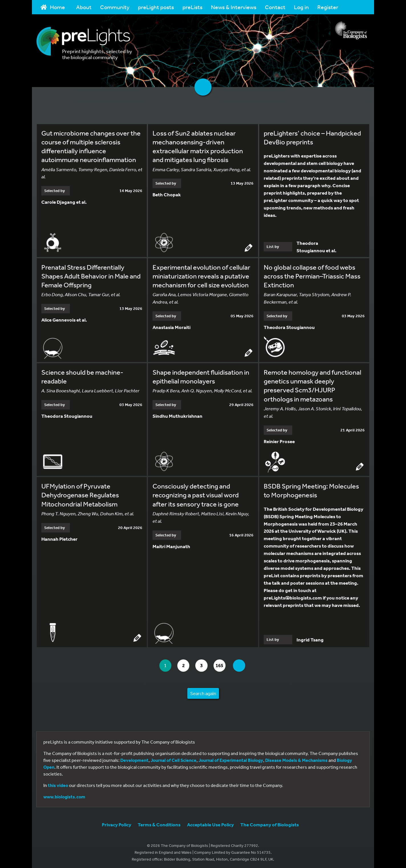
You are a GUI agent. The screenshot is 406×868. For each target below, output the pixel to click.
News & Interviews (234, 7)
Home (53, 7)
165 (223, 664)
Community (115, 7)
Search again (203, 692)
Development (134, 759)
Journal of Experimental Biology (231, 759)
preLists (192, 7)
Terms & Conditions (159, 823)
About (84, 7)
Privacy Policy (116, 823)
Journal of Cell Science (173, 759)
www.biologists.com (64, 795)
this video (58, 784)
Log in (301, 7)
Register (328, 7)
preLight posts (156, 7)
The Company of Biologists (270, 823)
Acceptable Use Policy (210, 823)
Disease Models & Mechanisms (296, 759)
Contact (275, 7)
